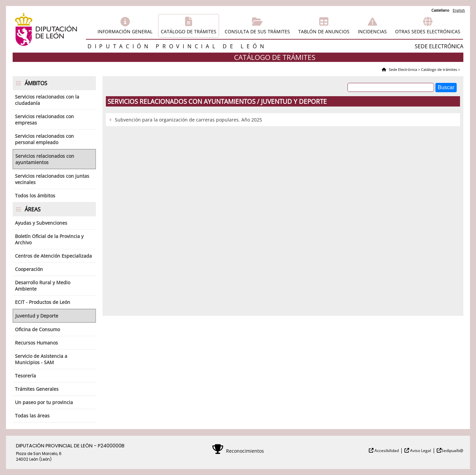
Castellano (440, 10)
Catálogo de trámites (189, 31)
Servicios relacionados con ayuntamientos (45, 159)
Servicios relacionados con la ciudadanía (47, 100)
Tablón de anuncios (324, 31)
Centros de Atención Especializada (53, 256)
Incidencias (372, 31)
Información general (125, 31)
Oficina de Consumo (37, 329)
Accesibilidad (386, 451)
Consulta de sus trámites (257, 31)
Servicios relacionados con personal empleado (44, 139)
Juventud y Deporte (37, 316)
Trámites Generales (37, 389)
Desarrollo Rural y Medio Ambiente (43, 286)
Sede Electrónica (402, 69)
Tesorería (25, 376)
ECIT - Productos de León (43, 302)
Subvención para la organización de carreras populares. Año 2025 (188, 120)
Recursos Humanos (36, 343)
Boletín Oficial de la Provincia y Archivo (49, 239)
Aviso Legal (420, 451)
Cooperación (29, 269)
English (459, 10)
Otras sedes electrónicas (428, 31)
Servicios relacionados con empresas (44, 119)
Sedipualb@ (452, 451)
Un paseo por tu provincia (44, 402)
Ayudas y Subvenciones (41, 223)
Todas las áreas (32, 416)
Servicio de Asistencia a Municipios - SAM (41, 359)
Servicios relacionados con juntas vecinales (52, 179)
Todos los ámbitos (35, 196)
